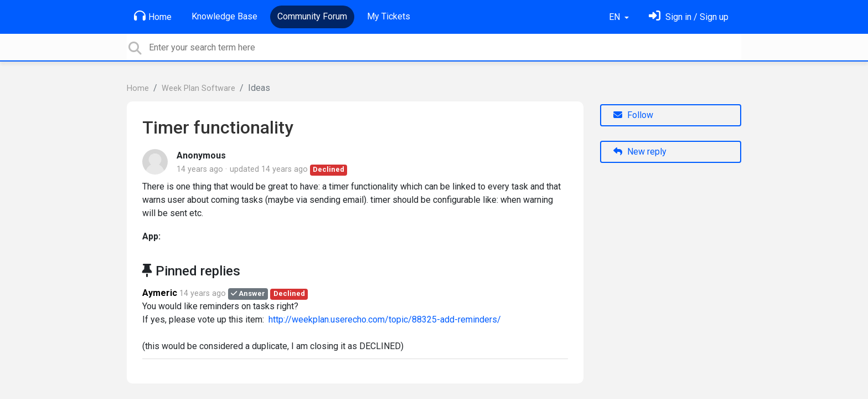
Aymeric (160, 293)
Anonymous (201, 155)
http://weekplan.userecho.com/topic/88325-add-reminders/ (385, 319)
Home (153, 16)
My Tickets (389, 16)
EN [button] (616, 17)
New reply (640, 152)
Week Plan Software (198, 88)
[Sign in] (689, 17)
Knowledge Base (224, 16)
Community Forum (312, 16)
